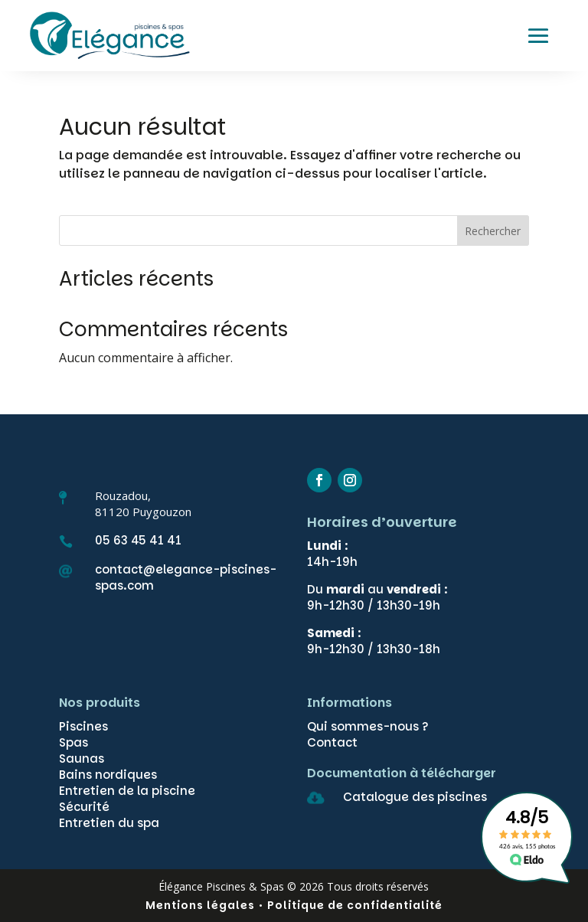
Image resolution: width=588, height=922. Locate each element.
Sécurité (84, 807)
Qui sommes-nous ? (368, 726)
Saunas (82, 759)
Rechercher (493, 231)
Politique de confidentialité (355, 905)
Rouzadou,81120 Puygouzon (143, 504)
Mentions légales (200, 905)
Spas (73, 742)
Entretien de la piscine (127, 791)
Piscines (83, 726)
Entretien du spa (109, 823)
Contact (332, 742)
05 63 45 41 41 (138, 540)
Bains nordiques (108, 775)
